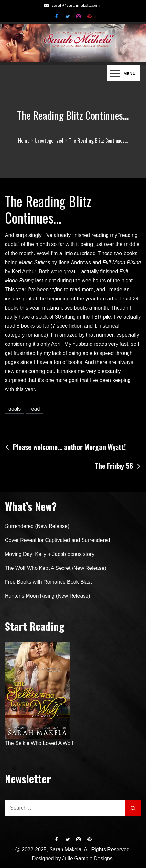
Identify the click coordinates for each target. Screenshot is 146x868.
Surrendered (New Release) (37, 526)
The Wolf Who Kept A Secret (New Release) (56, 568)
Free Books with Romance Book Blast (48, 582)
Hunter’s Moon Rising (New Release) (48, 596)
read (35, 409)
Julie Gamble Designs (87, 858)
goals (15, 409)
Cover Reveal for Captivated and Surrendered (58, 540)
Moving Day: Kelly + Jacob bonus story (50, 554)
